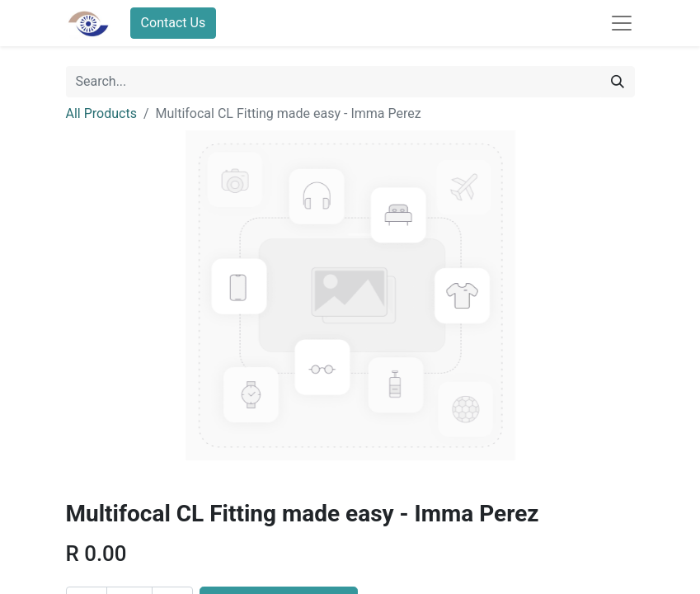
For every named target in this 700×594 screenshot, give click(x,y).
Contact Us (174, 23)
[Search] (618, 82)
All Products (101, 113)
